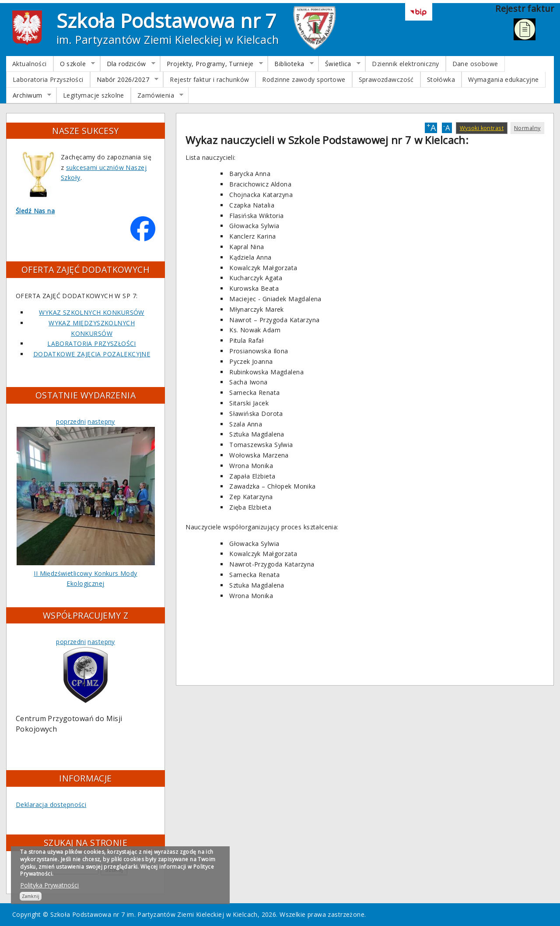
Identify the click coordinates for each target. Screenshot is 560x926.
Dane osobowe (475, 64)
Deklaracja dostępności (51, 805)
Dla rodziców (128, 64)
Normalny (527, 128)
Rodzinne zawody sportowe (304, 79)
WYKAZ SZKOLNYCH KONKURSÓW (92, 312)
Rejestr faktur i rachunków (209, 79)
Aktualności (30, 64)
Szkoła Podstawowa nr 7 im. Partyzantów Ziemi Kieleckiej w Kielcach (154, 914)
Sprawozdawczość (386, 79)
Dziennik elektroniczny (405, 64)
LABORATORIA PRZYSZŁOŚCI (92, 343)
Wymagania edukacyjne (503, 79)
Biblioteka (291, 64)
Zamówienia (157, 95)
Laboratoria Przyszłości (48, 79)
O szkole (74, 64)
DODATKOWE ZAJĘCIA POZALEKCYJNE (92, 354)
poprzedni (71, 421)
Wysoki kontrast (482, 128)
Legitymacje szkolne (94, 95)
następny (101, 421)
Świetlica (340, 64)
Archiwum (29, 95)
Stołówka (441, 79)
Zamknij (31, 896)
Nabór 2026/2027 (124, 80)
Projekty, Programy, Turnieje (212, 64)
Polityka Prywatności (49, 885)
